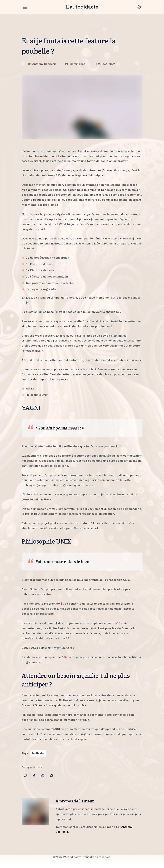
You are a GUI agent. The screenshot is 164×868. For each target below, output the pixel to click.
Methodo (38, 753)
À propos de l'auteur (75, 801)
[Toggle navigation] (25, 7)
